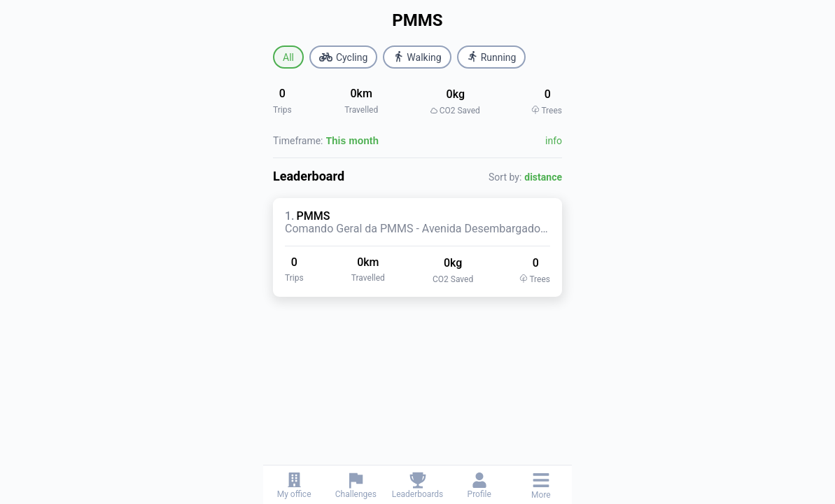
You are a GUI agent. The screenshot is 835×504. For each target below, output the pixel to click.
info (554, 141)
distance (543, 177)
